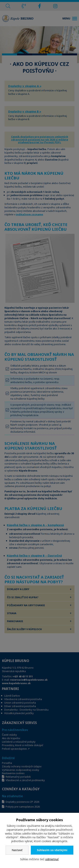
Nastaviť (17, 850)
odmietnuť (52, 859)
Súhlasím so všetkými (52, 850)
